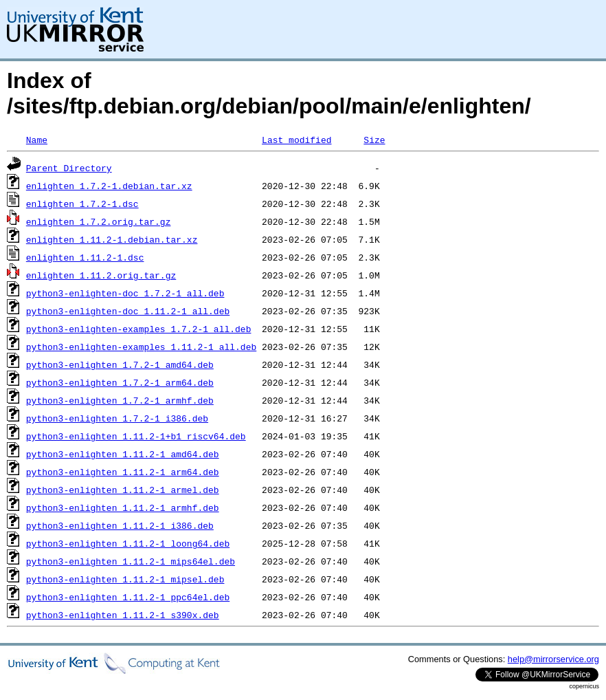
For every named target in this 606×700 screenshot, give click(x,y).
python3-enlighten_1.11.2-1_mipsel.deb (125, 579)
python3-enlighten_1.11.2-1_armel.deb (123, 490)
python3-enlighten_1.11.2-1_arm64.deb (123, 472)
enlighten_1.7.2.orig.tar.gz (99, 221)
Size (374, 140)
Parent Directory (69, 168)
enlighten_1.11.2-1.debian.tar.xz (112, 239)
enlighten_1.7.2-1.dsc (82, 204)
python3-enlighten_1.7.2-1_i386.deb (117, 418)
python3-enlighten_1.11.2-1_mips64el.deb (131, 561)
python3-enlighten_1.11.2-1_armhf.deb (123, 507)
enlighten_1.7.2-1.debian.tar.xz (109, 186)
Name (37, 140)
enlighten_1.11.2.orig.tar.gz (101, 275)
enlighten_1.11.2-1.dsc (85, 257)
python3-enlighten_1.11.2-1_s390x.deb (123, 615)
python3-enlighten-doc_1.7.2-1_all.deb (125, 293)
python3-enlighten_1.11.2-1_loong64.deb (128, 543)
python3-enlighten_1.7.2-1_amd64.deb (120, 364)
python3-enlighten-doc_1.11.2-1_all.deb (128, 311)
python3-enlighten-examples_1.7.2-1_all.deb (139, 329)
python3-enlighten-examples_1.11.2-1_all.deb (141, 347)
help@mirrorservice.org (553, 659)
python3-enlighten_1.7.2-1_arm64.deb (120, 382)
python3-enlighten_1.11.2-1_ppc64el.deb (128, 597)
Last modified (296, 140)
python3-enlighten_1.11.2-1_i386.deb (120, 525)
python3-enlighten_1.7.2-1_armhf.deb (120, 400)
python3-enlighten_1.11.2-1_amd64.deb (123, 454)
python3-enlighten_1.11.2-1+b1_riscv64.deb (136, 436)
